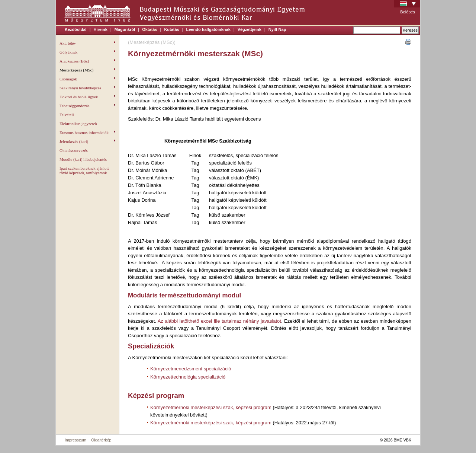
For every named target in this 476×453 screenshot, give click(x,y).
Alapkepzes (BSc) (87, 61)
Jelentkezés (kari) (87, 141)
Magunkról (125, 29)
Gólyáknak (87, 52)
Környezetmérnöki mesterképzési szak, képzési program (211, 407)
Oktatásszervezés (74, 150)
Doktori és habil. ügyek (87, 97)
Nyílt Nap (277, 29)
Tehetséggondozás (87, 106)
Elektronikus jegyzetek (78, 124)
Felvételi (67, 115)
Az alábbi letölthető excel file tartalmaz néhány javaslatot (219, 321)
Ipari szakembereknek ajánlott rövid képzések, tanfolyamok (84, 170)
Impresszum (75, 440)
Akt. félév (87, 43)
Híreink (101, 29)
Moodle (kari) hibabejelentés (83, 159)
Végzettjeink (250, 29)
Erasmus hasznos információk (87, 133)
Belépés (408, 12)
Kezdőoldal (76, 29)
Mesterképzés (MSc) (87, 70)
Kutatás (171, 29)
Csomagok (87, 79)
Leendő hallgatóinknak (208, 29)
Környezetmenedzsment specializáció (191, 369)
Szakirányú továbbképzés (87, 88)
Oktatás (149, 29)
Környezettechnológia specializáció (188, 377)
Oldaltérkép (101, 440)
